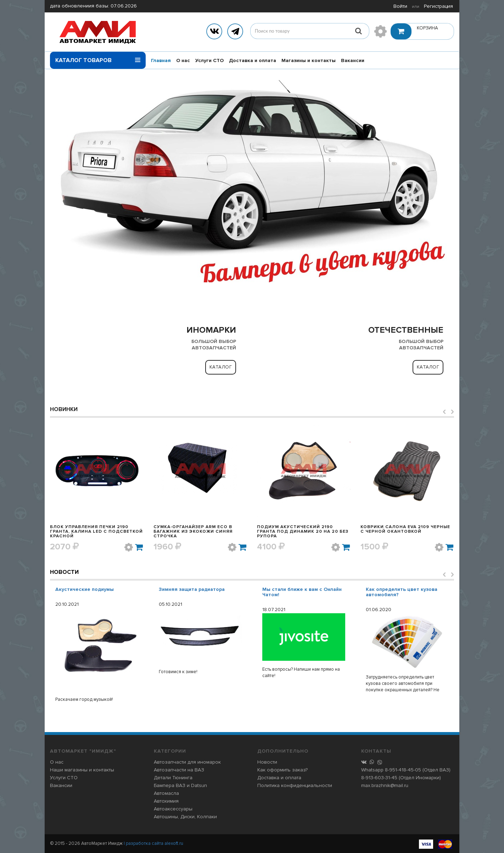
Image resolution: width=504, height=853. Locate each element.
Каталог (221, 367)
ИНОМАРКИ (211, 330)
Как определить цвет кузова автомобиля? (402, 592)
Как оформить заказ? (282, 770)
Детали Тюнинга (173, 778)
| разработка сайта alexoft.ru (153, 843)
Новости (64, 572)
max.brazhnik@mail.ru (385, 785)
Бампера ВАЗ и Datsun (180, 785)
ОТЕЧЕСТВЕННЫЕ (406, 330)
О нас (183, 60)
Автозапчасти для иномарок (187, 762)
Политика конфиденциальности (295, 785)
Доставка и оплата (253, 60)
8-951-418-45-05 (403, 770)
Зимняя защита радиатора (192, 589)
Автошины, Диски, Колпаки (185, 817)
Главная (161, 60)
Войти (400, 6)
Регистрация (438, 6)
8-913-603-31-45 (379, 778)
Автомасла (166, 793)
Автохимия (166, 801)
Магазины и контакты (309, 60)
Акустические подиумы (85, 589)
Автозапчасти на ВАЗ (179, 770)
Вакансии (353, 60)
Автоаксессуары (173, 809)
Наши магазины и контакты (82, 770)
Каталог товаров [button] (98, 58)
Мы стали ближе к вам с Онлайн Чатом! (302, 592)
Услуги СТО (209, 60)
